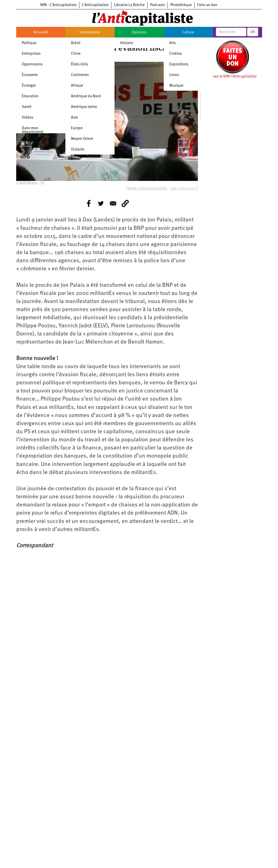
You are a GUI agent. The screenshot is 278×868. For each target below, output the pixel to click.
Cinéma (175, 54)
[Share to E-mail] (113, 203)
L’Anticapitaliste (95, 5)
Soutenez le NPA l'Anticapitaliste (230, 77)
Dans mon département (33, 130)
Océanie (78, 150)
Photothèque (181, 5)
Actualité (41, 33)
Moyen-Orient (82, 139)
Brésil (76, 43)
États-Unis (79, 64)
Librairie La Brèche (129, 5)
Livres (174, 75)
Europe (77, 128)
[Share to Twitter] (101, 203)
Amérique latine (84, 107)
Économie (30, 75)
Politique (29, 43)
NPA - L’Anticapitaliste (58, 5)
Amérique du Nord (86, 96)
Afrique (77, 86)
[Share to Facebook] (89, 203)
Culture (188, 33)
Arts (173, 43)
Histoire (127, 43)
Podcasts (157, 5)
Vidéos (27, 118)
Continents (80, 75)
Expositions (179, 64)
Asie (75, 118)
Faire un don (207, 5)
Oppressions (32, 64)
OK (253, 32)
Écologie (29, 86)
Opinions (139, 33)
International (90, 33)
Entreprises (31, 54)
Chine (76, 54)
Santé (27, 107)
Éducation (30, 96)
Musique (176, 86)
